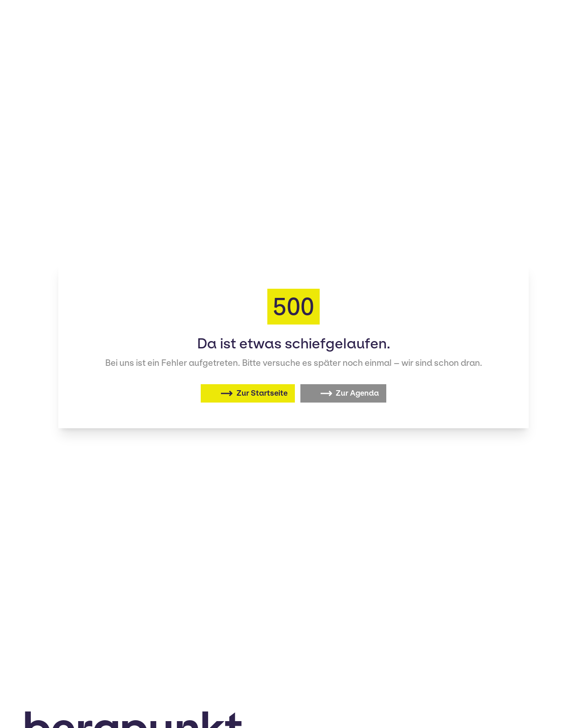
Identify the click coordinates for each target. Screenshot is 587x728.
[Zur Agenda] (344, 393)
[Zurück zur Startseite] (248, 393)
